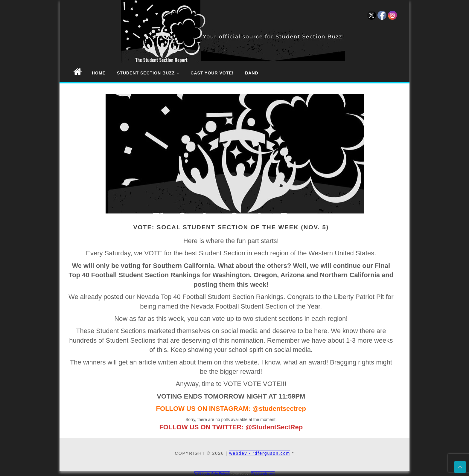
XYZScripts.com (263, 473)
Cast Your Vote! (212, 73)
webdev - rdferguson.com (260, 453)
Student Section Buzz (148, 73)
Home (99, 73)
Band (252, 73)
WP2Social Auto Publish (212, 473)
